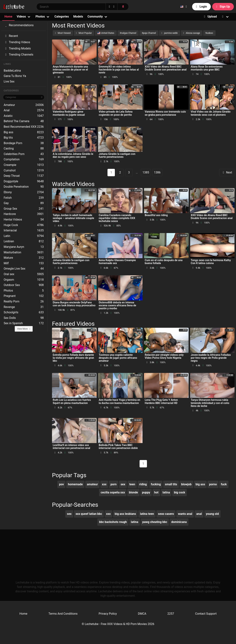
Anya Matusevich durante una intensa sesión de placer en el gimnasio (70, 70)
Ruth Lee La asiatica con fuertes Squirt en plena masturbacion (72, 401)
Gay (24, 203)
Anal (24, 110)
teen (132, 484)
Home (8, 17)
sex (123, 484)
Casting (24, 149)
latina (166, 492)
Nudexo (209, 33)
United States (106, 33)
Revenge (24, 307)
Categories (62, 17)
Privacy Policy (108, 614)
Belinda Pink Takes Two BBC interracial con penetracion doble (118, 447)
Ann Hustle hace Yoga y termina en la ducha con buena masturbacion (120, 401)
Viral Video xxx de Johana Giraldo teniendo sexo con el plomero (211, 113)
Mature (24, 258)
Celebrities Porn (24, 154)
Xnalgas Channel (128, 33)
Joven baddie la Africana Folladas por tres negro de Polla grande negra (211, 358)
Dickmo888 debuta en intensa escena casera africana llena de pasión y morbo (118, 305)
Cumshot (24, 171)
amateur (92, 484)
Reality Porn (24, 302)
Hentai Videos (24, 220)
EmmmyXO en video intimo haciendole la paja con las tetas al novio (119, 70)
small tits (171, 484)
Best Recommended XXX (24, 127)
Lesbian (24, 241)
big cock (179, 492)
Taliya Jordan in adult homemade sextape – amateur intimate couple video (73, 218)
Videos (21, 17)
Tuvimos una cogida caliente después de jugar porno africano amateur (118, 358)
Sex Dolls (24, 318)
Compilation (24, 159)
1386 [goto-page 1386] (157, 172)
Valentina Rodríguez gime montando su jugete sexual (69, 113)
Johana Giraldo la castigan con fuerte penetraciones (117, 155)
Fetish (24, 198)
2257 (171, 614)
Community (95, 17)
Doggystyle (24, 181)
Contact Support (206, 614)
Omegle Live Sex (24, 269)
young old (212, 514)
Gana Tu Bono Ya (15, 76)
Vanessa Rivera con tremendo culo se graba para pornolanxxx (165, 113)
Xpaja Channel (149, 33)
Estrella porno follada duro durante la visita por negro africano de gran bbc (73, 358)
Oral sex (24, 274)
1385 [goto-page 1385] (146, 172)
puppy (146, 492)
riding (143, 484)
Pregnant (24, 296)
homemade (75, 484)
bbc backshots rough (113, 522)
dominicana (179, 522)
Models (78, 17)
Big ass (24, 132)
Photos (40, 17)
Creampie (24, 165)
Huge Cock (24, 225)
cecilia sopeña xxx (113, 492)
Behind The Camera (24, 121)
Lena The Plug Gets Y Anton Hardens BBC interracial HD (161, 401)
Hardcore (24, 214)
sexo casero (166, 514)
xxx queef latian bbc (89, 514)
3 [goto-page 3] (129, 172)
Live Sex (9, 81)
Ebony (24, 192)
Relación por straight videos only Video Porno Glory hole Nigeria (164, 356)
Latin (24, 236)
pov (61, 484)
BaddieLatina (12, 71)
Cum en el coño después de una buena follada (164, 262)
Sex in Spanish (24, 323)
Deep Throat (24, 176)
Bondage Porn (24, 143)
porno (213, 484)
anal (199, 514)
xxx (104, 484)
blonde (133, 492)
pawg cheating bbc (155, 522)
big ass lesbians (125, 514)
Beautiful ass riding (156, 215)
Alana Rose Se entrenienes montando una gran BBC (207, 68)
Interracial (24, 230)
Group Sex (24, 209)
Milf (24, 263)
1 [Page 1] (111, 172)
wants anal (185, 514)
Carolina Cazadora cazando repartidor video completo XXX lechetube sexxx (117, 218)
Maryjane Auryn (24, 247)
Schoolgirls (24, 312)
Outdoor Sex (24, 285)
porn (113, 484)
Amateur (24, 105)
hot (156, 492)
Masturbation (24, 252)
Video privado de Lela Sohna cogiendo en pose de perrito (116, 113)
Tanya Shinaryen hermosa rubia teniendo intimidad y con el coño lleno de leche (210, 403)
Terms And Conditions (63, 614)
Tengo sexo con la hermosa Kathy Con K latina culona (211, 262)
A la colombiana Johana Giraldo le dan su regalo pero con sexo (73, 155)
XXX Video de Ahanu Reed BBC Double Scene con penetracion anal (166, 68)
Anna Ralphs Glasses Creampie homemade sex (117, 262)
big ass (200, 484)
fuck (224, 484)
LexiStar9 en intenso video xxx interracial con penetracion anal (71, 447)
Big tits (24, 138)
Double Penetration (24, 187)
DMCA (142, 614)
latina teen (147, 514)
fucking (156, 484)
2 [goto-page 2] (120, 172)
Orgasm (24, 280)
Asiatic (24, 116)
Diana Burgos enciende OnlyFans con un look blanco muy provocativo (74, 304)
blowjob (186, 484)
